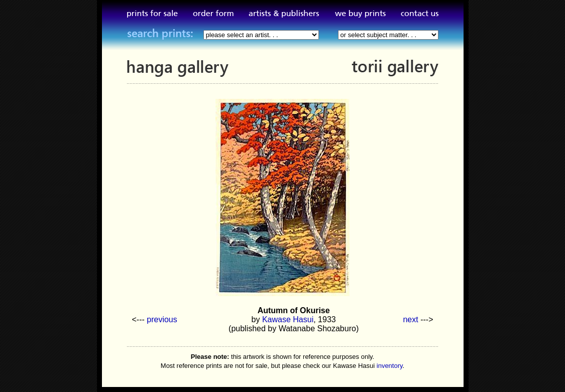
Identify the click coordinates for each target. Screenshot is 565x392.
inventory (390, 366)
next (410, 319)
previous (162, 319)
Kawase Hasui (288, 319)
